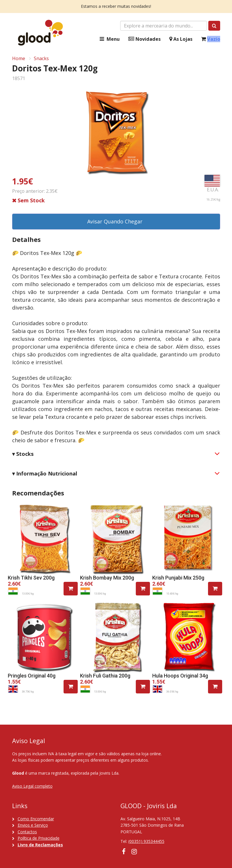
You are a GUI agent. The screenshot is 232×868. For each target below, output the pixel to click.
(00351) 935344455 (146, 841)
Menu (109, 39)
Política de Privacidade (39, 838)
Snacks (41, 58)
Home (19, 58)
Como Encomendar (36, 819)
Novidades (144, 39)
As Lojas (181, 39)
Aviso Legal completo (32, 786)
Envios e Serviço (33, 825)
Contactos (27, 832)
